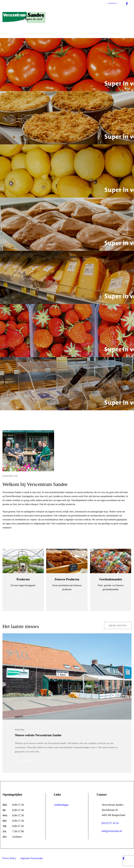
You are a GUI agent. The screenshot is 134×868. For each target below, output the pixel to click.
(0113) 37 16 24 (108, 823)
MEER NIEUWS (118, 626)
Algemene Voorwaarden (32, 858)
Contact (113, 3)
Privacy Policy (9, 858)
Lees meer (27, 761)
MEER (23, 600)
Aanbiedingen (61, 805)
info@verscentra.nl (109, 831)
